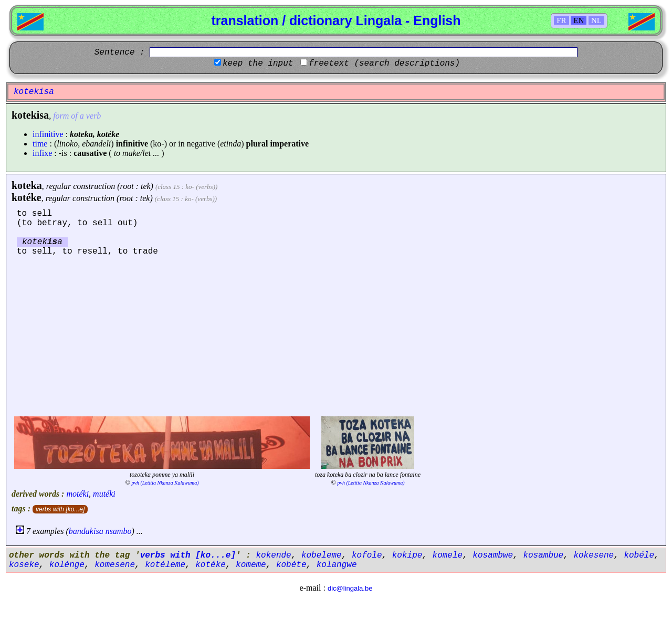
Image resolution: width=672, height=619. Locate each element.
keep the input (258, 64)
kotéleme (165, 565)
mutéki (104, 494)
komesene (115, 565)
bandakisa (86, 531)
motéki (77, 494)
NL (596, 20)
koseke (24, 565)
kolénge (67, 565)
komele (448, 555)
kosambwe (493, 555)
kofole (367, 555)
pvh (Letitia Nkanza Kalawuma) (165, 483)
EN (579, 20)
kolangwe (337, 565)
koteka (27, 185)
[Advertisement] (336, 335)
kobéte (291, 565)
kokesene (594, 555)
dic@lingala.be (350, 588)
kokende (273, 555)
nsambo (119, 531)
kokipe (407, 555)
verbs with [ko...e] (60, 509)
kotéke (27, 197)
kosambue (543, 555)
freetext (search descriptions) (384, 64)
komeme (251, 565)
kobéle (639, 555)
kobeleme (322, 555)
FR (561, 20)
